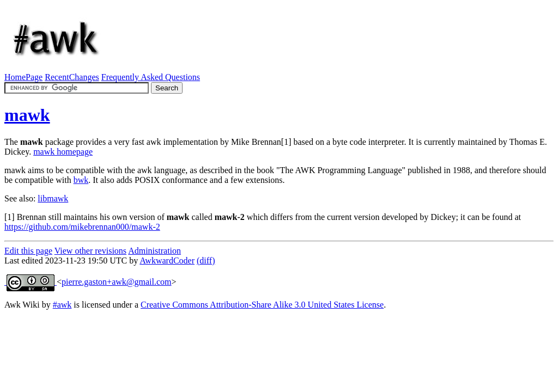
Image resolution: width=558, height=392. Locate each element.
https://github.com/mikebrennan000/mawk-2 (82, 227)
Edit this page (28, 251)
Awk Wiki (22, 305)
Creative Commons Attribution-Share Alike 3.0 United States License (262, 305)
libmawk (53, 198)
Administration (154, 251)
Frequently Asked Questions (151, 77)
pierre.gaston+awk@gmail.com (116, 282)
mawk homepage (63, 152)
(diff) (206, 261)
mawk (27, 115)
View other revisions (90, 251)
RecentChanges (72, 77)
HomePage (23, 77)
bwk (81, 180)
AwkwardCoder (167, 261)
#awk (62, 305)
